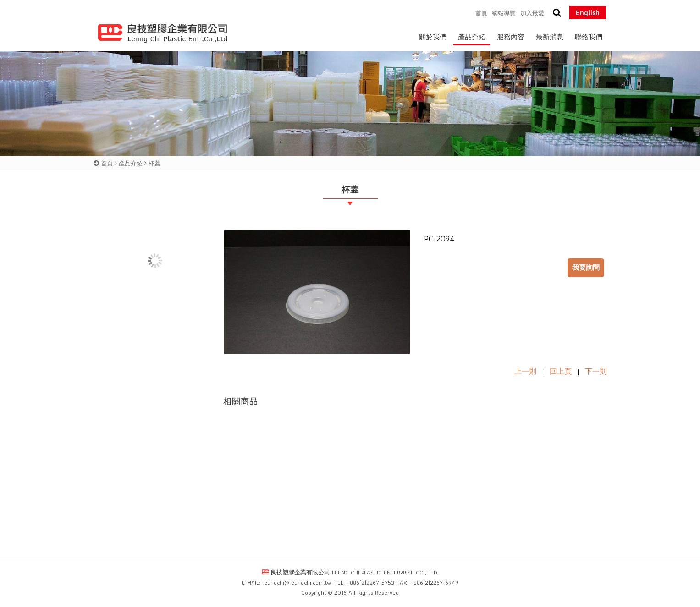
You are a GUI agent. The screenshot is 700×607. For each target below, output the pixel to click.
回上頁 (561, 371)
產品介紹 (131, 163)
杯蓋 (154, 163)
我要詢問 (586, 268)
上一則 (525, 371)
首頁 (107, 163)
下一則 (596, 371)
